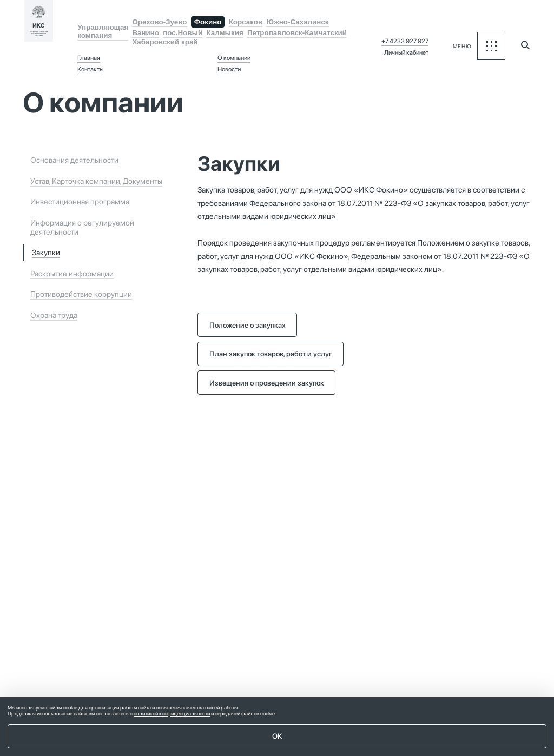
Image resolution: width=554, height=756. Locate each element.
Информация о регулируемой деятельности (82, 227)
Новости (229, 69)
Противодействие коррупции (81, 294)
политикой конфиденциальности (172, 714)
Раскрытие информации (72, 273)
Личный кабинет (406, 52)
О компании (234, 58)
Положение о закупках (248, 325)
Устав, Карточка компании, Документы (96, 181)
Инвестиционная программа (80, 201)
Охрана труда (54, 315)
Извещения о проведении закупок (267, 383)
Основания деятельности (74, 160)
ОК (277, 736)
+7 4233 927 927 (405, 41)
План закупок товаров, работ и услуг (271, 354)
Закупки (46, 252)
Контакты (90, 69)
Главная (89, 58)
